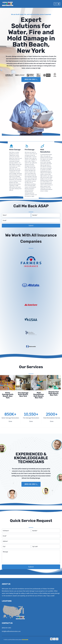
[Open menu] (57, 4)
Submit (31, 224)
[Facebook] (51, 639)
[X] (54, 639)
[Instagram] (57, 639)
